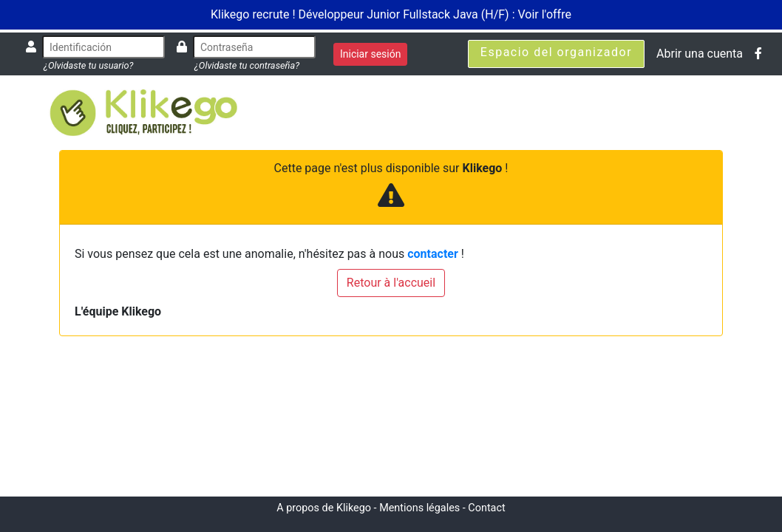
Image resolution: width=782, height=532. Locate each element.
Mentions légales (419, 508)
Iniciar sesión (371, 54)
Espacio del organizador (556, 52)
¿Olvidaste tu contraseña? (247, 65)
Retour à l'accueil (391, 283)
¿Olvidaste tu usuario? (88, 65)
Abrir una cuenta (700, 54)
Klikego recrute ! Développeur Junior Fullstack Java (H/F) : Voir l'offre (391, 14)
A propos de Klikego (324, 508)
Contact (486, 508)
